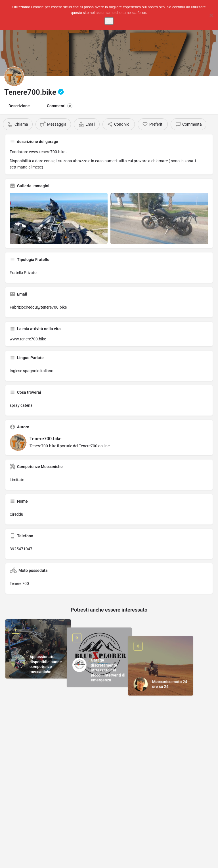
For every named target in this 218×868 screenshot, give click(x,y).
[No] (211, 15)
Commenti (60, 106)
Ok (109, 21)
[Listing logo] (14, 76)
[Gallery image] (59, 218)
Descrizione (19, 106)
